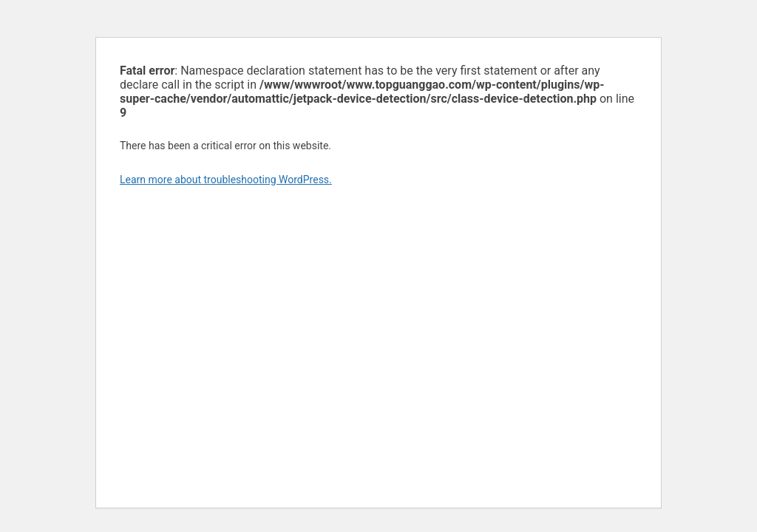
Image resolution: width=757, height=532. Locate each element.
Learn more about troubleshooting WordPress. (226, 180)
